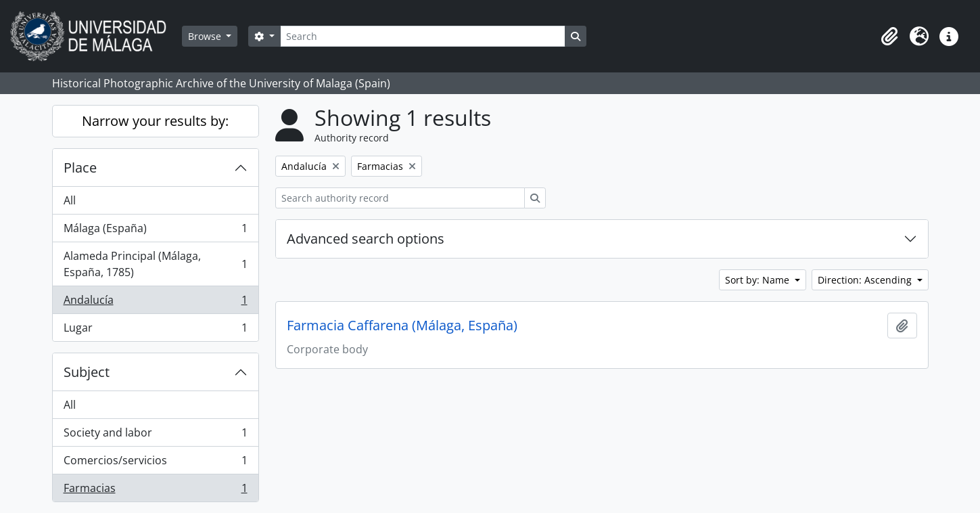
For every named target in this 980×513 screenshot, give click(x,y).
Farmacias (155, 491)
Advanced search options (366, 239)
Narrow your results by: (155, 121)
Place (80, 168)
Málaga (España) (155, 231)
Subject (87, 372)
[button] (889, 37)
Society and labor (155, 436)
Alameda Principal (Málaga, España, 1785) (155, 264)
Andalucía (155, 303)
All (70, 200)
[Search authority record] (400, 198)
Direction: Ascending (866, 280)
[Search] (423, 36)
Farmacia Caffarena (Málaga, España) (402, 326)
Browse (206, 36)
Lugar (155, 330)
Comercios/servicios (155, 463)
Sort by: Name (759, 280)
